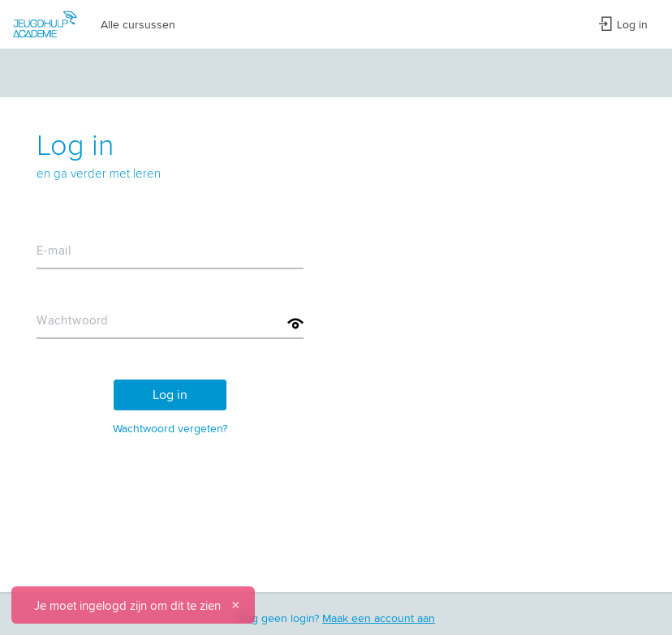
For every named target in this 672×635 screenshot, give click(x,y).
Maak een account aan (379, 618)
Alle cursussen (138, 24)
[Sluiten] (235, 605)
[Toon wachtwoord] (295, 324)
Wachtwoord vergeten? (170, 428)
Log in (623, 24)
